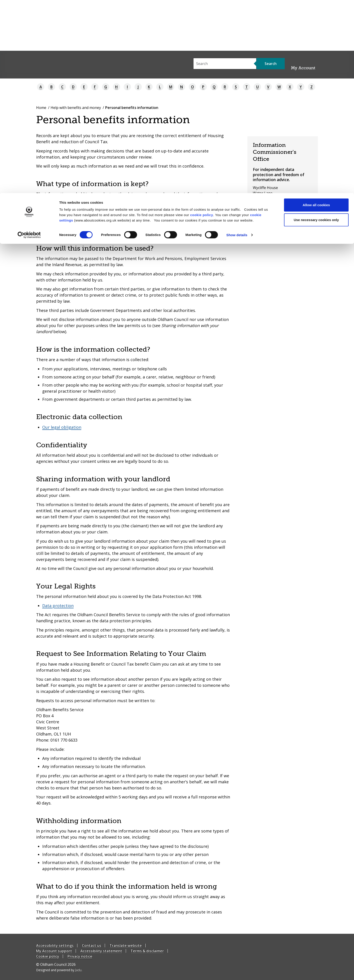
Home (41, 108)
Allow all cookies (316, 12)
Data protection (58, 606)
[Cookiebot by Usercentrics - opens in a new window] (29, 42)
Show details (237, 42)
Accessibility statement (101, 951)
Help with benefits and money (76, 108)
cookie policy (202, 22)
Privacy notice (80, 956)
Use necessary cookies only (316, 27)
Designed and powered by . (59, 970)
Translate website (126, 945)
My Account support (54, 951)
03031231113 (268, 215)
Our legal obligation (62, 427)
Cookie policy (48, 956)
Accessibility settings (55, 945)
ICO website (263, 223)
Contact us (92, 945)
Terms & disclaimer (147, 951)
